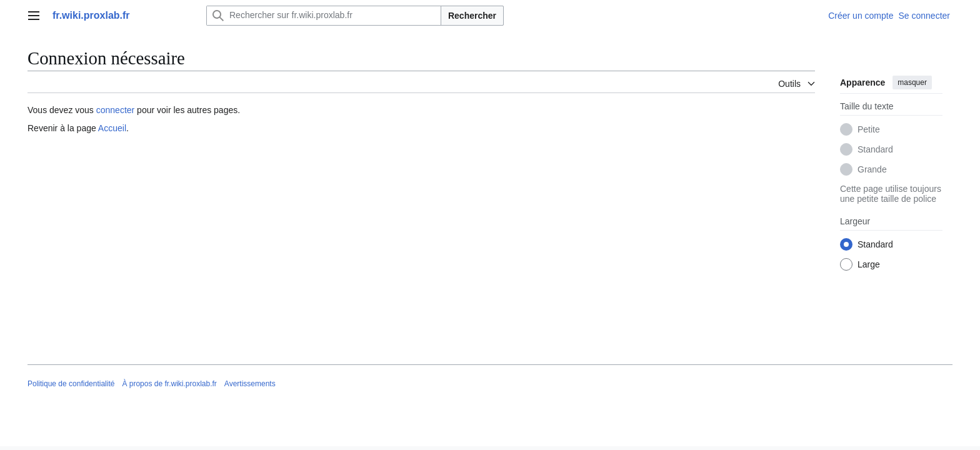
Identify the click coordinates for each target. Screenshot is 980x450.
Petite (869, 129)
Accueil (112, 128)
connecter (115, 110)
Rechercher (472, 16)
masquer (912, 82)
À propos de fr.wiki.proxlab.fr (169, 384)
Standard (875, 149)
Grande (872, 169)
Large (869, 264)
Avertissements (250, 384)
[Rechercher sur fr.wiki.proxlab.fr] (324, 16)
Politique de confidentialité (71, 384)
